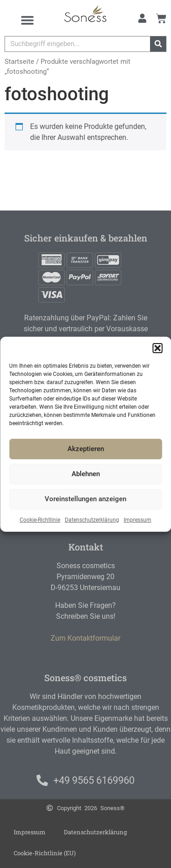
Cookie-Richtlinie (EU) (45, 853)
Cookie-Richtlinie (40, 520)
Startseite (19, 62)
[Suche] (158, 44)
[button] (157, 348)
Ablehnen (86, 474)
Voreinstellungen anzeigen (85, 499)
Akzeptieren (86, 449)
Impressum (137, 520)
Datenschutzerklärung (92, 520)
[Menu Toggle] (27, 20)
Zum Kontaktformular (85, 638)
